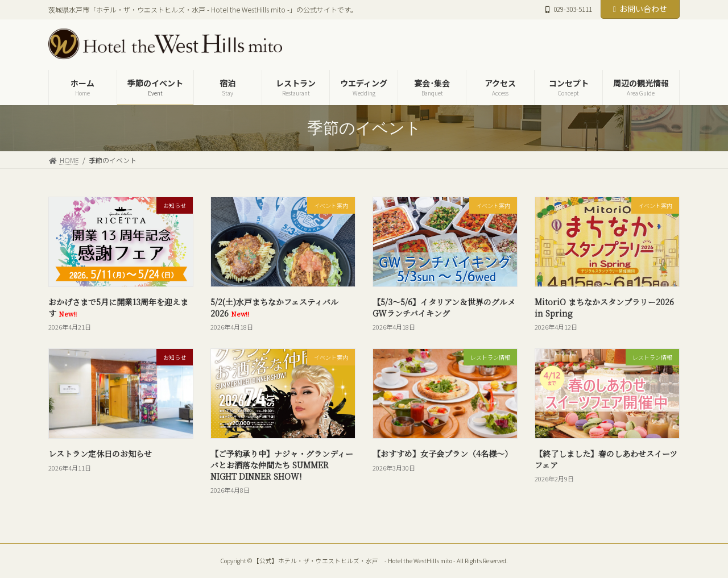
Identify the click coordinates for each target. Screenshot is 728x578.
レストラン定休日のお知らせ (100, 454)
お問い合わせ (640, 9)
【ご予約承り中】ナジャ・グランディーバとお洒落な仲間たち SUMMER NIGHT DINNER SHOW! (282, 465)
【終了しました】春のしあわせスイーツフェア (606, 459)
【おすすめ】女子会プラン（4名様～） (442, 454)
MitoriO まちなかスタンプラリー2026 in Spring (604, 307)
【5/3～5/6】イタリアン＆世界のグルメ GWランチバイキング (444, 307)
